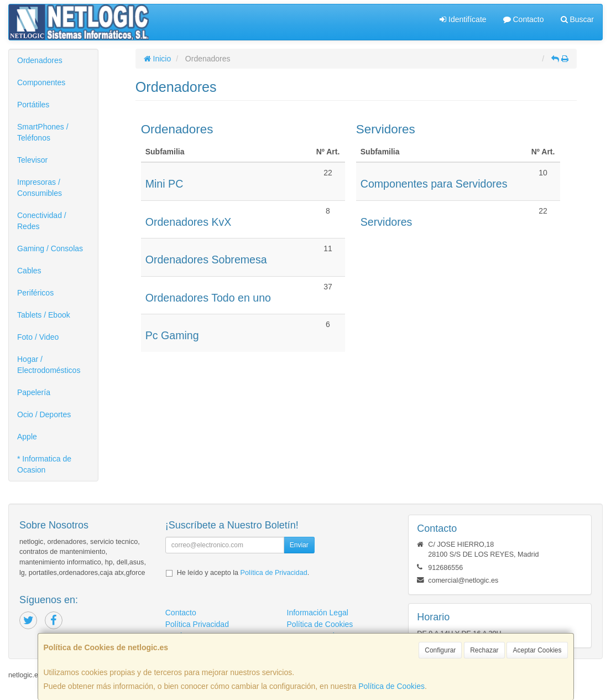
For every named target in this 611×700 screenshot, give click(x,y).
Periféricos (35, 293)
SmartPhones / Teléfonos (43, 132)
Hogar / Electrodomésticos (49, 365)
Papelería (34, 392)
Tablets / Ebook (44, 315)
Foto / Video (38, 337)
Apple (27, 437)
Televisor (32, 160)
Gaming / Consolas (50, 248)
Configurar (440, 650)
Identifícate (463, 19)
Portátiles (33, 105)
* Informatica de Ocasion (44, 464)
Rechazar (484, 650)
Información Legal (318, 613)
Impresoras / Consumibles (40, 188)
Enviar (299, 545)
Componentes (41, 82)
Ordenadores (40, 60)
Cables (29, 271)
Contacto (524, 19)
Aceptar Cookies (537, 650)
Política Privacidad (197, 624)
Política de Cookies (391, 686)
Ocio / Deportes (44, 414)
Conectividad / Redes (42, 221)
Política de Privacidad (274, 573)
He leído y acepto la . (243, 573)
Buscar (577, 19)
